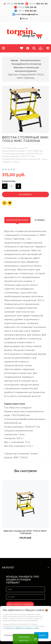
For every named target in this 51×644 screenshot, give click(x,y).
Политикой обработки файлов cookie (22, 628)
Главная (14, 60)
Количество (9, 181)
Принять (41, 635)
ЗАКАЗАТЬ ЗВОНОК (24, 639)
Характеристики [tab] (17, 220)
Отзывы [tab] (40, 220)
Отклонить (10, 635)
